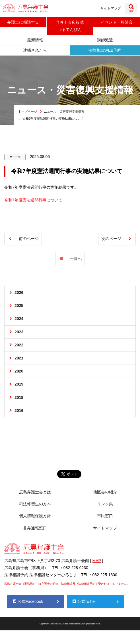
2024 (19, 319)
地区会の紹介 (105, 492)
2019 (19, 384)
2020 (19, 371)
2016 (19, 411)
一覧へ (76, 258)
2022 (19, 345)
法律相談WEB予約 (105, 50)
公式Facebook (28, 601)
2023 (19, 332)
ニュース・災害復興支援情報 (64, 111)
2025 (19, 306)
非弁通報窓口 (35, 528)
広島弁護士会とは (35, 492)
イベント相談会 (117, 22)
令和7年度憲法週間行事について (33, 200)
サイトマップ (111, 8)
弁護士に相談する (23, 22)
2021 (19, 358)
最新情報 (35, 40)
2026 (19, 292)
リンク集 (105, 504)
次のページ (111, 239)
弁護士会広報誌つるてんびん (70, 26)
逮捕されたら (35, 50)
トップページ (28, 111)
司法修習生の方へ (35, 504)
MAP (97, 561)
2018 (19, 397)
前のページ (29, 239)
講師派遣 (105, 40)
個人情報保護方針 (35, 516)
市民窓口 (105, 516)
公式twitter (84, 601)
